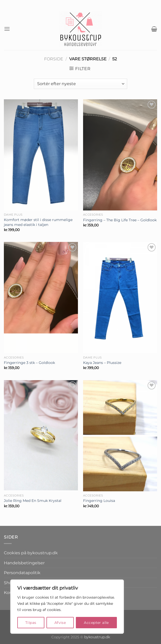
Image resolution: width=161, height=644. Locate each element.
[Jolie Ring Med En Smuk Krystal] (41, 436)
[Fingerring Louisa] (120, 436)
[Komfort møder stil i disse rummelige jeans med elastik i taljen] (41, 155)
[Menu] (7, 29)
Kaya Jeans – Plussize (102, 363)
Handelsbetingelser (24, 563)
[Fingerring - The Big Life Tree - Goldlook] (120, 155)
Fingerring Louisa (99, 501)
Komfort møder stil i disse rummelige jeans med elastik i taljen (38, 222)
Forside (54, 59)
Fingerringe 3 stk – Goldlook (29, 363)
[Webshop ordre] (81, 84)
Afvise (60, 623)
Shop (9, 583)
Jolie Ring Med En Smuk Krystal (33, 501)
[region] (67, 607)
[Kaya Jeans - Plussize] (120, 297)
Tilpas (31, 623)
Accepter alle (96, 623)
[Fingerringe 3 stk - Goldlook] (41, 297)
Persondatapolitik (22, 573)
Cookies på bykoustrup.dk (31, 553)
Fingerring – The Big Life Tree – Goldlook (120, 220)
